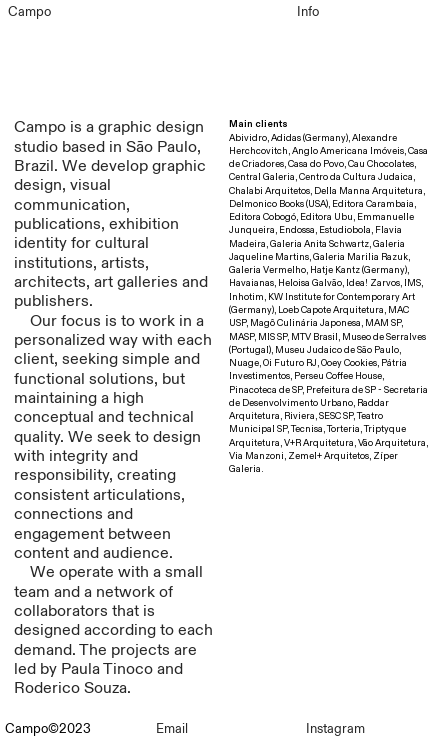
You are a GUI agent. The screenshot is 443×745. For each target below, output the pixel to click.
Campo (29, 12)
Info (308, 12)
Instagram (335, 729)
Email (172, 729)
